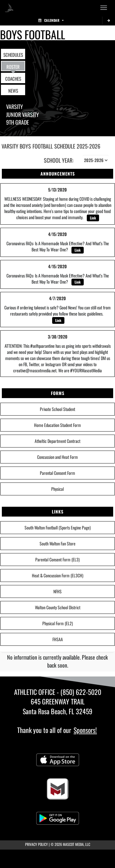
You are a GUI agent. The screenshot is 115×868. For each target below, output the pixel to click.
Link (93, 218)
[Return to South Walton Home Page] (9, 8)
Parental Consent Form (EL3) (57, 559)
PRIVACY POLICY (36, 844)
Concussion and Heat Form (57, 457)
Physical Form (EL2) (58, 623)
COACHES (13, 79)
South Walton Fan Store (57, 543)
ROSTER (13, 67)
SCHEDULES (13, 55)
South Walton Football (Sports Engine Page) (58, 527)
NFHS (57, 591)
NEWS (13, 91)
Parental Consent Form (57, 473)
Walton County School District (58, 607)
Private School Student (57, 409)
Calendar (51, 20)
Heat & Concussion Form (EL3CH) (58, 575)
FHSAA (58, 639)
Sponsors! (85, 730)
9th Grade (17, 122)
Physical (57, 489)
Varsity (15, 107)
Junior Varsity (23, 114)
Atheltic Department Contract (57, 441)
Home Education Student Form (57, 425)
